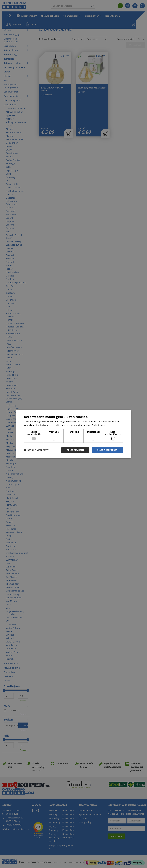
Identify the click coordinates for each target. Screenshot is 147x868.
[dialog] (73, 434)
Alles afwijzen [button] (75, 450)
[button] (37, 450)
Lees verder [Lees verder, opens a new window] (111, 425)
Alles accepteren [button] (107, 450)
